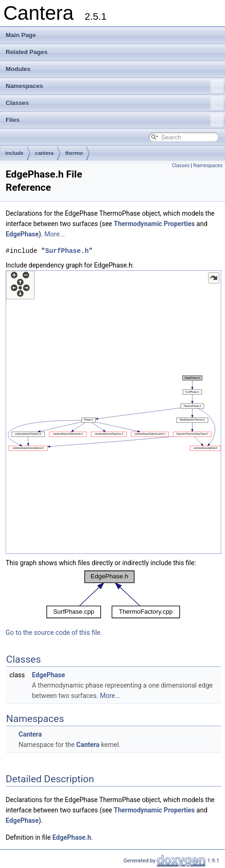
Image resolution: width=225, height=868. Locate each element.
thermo (74, 153)
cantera (44, 153)
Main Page (21, 35)
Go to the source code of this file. (54, 633)
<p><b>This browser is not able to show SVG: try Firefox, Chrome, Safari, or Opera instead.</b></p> (113, 412)
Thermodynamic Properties (154, 224)
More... (54, 234)
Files (115, 120)
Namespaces (115, 86)
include (14, 153)
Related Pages (27, 52)
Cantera (30, 734)
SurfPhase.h (67, 251)
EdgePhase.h (72, 837)
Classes (115, 103)
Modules (18, 69)
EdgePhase (22, 234)
